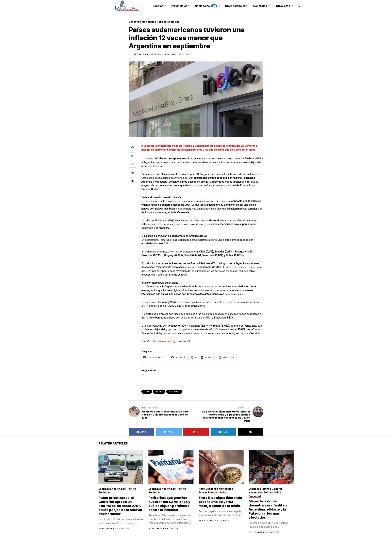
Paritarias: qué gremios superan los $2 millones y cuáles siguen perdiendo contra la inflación (169, 504)
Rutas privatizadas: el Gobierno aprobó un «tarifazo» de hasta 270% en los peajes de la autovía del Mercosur (120, 506)
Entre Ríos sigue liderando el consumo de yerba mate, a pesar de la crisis (220, 502)
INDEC (147, 392)
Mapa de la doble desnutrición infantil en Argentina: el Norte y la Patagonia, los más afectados (268, 509)
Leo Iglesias (141, 54)
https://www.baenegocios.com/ (170, 341)
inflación (159, 392)
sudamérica (174, 392)
